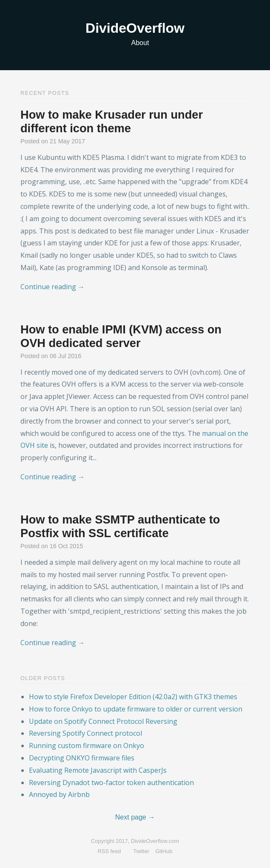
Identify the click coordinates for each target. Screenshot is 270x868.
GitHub (164, 851)
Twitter (141, 851)
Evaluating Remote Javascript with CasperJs (98, 770)
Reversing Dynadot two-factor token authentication (111, 783)
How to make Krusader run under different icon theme (112, 121)
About (140, 43)
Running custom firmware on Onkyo (87, 746)
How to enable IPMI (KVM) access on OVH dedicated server (121, 336)
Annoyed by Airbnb (59, 794)
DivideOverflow (135, 28)
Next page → (135, 817)
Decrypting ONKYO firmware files (82, 758)
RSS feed (109, 851)
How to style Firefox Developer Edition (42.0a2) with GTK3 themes (133, 697)
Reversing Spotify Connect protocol (85, 733)
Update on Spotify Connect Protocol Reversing (103, 721)
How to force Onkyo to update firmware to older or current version (136, 709)
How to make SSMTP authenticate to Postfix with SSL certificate (120, 526)
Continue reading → (53, 287)
